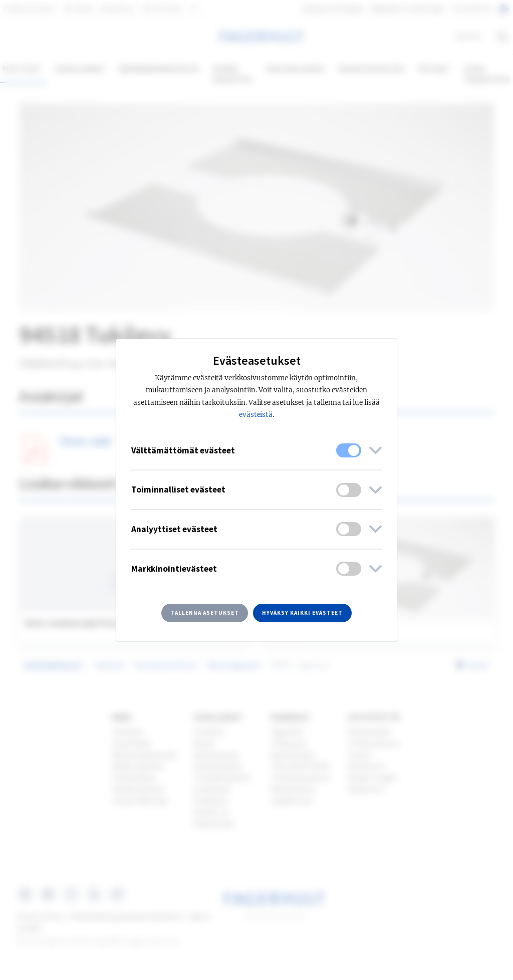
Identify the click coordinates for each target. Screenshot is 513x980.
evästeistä (256, 415)
